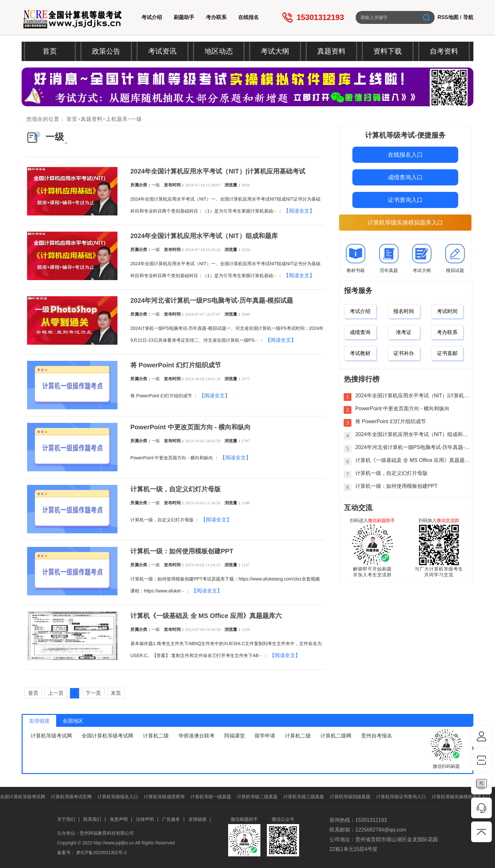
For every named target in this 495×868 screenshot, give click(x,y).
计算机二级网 (336, 736)
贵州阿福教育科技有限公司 (107, 833)
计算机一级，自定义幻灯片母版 (176, 489)
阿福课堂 (235, 736)
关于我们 (66, 819)
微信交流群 (448, 520)
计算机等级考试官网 (71, 797)
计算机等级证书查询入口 (401, 797)
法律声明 (145, 819)
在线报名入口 (405, 155)
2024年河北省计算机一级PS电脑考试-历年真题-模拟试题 (212, 300)
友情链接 (197, 819)
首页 (72, 119)
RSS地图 (448, 17)
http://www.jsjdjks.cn (114, 843)
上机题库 (117, 119)
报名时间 (404, 311)
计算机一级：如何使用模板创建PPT (182, 551)
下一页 (93, 693)
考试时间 (447, 311)
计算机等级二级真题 (257, 797)
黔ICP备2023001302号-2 (102, 852)
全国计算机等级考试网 (107, 736)
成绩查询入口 (405, 177)
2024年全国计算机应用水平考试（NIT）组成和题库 (204, 236)
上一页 (56, 693)
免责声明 (119, 819)
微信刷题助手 (381, 520)
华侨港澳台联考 (197, 736)
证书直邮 (447, 353)
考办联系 (216, 17)
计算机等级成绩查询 (164, 797)
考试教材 (360, 353)
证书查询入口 (405, 200)
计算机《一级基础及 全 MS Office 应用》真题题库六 (206, 616)
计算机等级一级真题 (211, 797)
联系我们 (92, 819)
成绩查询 (360, 332)
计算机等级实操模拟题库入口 (405, 223)
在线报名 (248, 17)
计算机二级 (156, 736)
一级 (136, 119)
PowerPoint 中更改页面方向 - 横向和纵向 (191, 427)
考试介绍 (152, 17)
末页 (116, 693)
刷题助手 (184, 17)
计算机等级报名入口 (118, 797)
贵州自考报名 (377, 736)
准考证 (404, 332)
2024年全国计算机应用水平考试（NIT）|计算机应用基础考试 (218, 171)
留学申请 (265, 736)
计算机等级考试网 (51, 736)
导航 (468, 17)
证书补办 (404, 353)
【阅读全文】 (299, 211)
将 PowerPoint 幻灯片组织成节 (176, 365)
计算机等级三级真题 (304, 797)
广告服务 (171, 819)
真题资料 (92, 119)
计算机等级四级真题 (350, 797)
